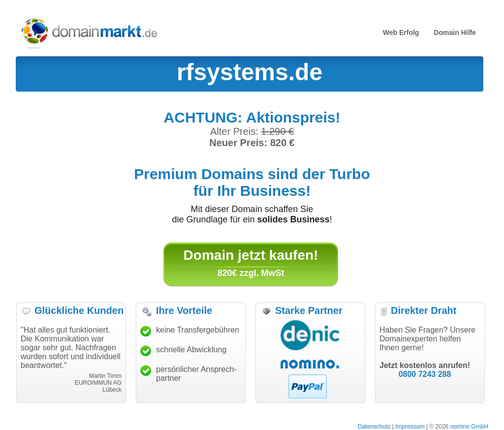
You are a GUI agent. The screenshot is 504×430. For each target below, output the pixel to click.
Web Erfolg (401, 32)
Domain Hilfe (455, 32)
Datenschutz (374, 427)
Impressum (410, 427)
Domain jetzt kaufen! (251, 255)
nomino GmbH (469, 427)
